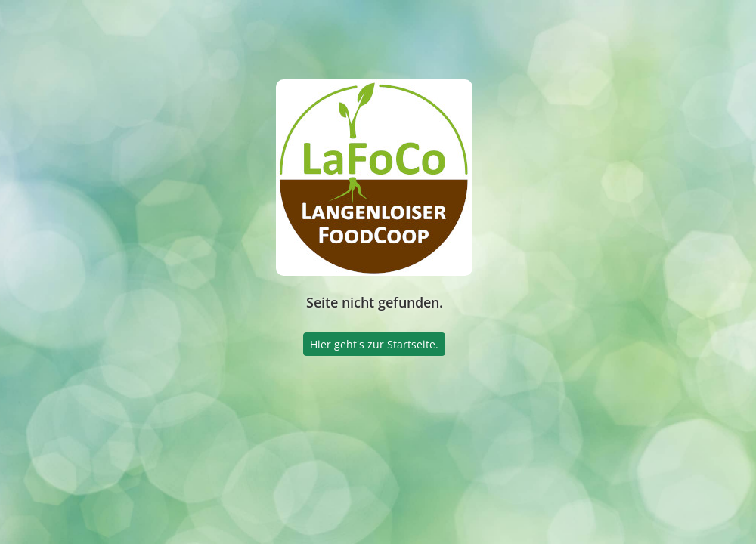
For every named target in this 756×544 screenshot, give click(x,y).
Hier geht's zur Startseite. (374, 344)
